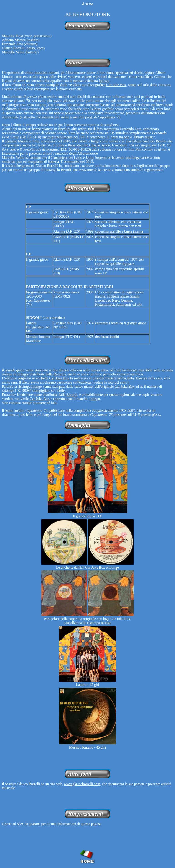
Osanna (126, 300)
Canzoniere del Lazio (67, 157)
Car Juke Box (116, 85)
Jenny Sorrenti (96, 157)
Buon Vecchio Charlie (84, 145)
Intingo (104, 81)
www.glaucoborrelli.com (82, 784)
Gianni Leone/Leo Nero (117, 298)
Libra (60, 145)
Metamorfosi (105, 304)
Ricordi (59, 374)
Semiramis (124, 304)
